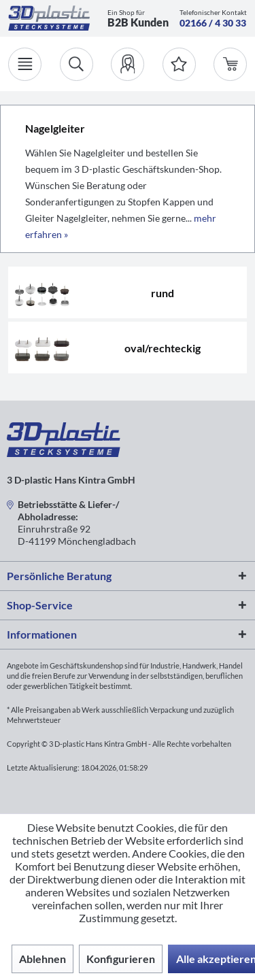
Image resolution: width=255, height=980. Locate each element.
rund (163, 293)
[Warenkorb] (230, 64)
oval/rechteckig (163, 348)
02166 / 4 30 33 (213, 23)
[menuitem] (128, 64)
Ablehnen (42, 959)
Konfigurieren (121, 959)
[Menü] (25, 64)
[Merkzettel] (179, 64)
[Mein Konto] (128, 64)
